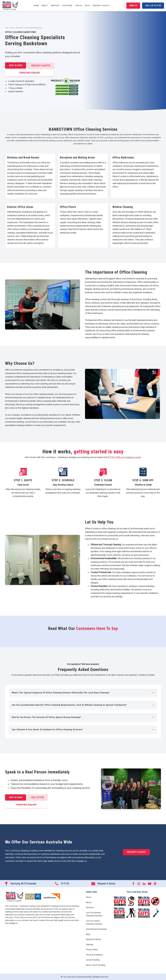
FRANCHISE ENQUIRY (30, 73)
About (45, 6)
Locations (67, 6)
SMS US (133, 5)
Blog (87, 6)
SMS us (119, 457)
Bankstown (19, 28)
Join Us (79, 6)
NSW (12, 28)
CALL (38, 797)
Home (36, 6)
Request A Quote (101, 6)
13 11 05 (111, 457)
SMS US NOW (16, 65)
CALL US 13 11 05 (153, 5)
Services (55, 6)
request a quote (133, 457)
